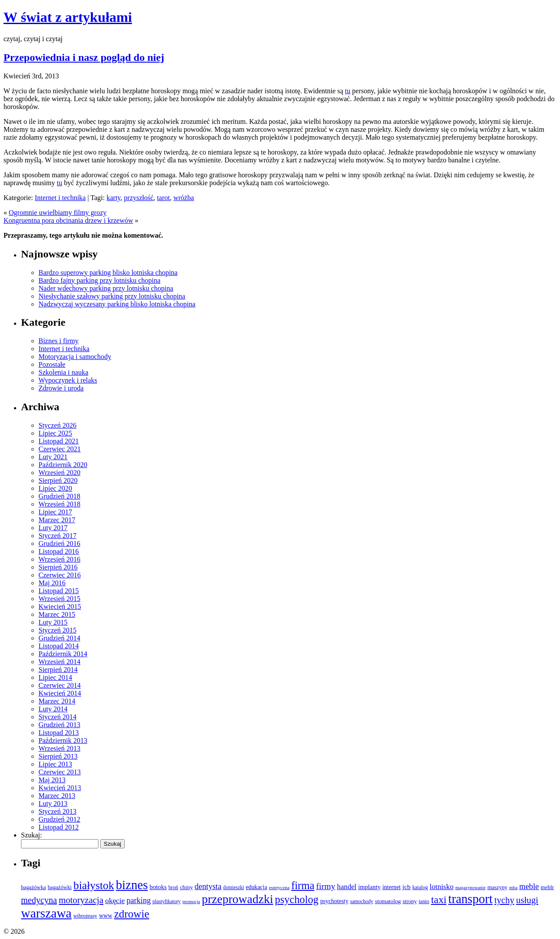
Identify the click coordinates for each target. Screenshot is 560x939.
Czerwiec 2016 (59, 575)
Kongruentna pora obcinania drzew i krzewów (68, 220)
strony (410, 901)
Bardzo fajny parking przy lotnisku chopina (100, 280)
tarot (163, 198)
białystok (94, 885)
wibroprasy (86, 916)
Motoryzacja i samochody (75, 357)
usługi (527, 900)
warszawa (46, 913)
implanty (369, 887)
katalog (420, 887)
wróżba (184, 198)
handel (346, 887)
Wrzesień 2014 (59, 662)
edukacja (257, 887)
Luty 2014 (53, 709)
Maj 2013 (52, 780)
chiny (186, 887)
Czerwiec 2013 (59, 772)
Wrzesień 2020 (59, 473)
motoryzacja (81, 900)
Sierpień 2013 (58, 756)
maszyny (497, 887)
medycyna (39, 900)
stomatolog (388, 901)
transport (471, 899)
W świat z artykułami (68, 17)
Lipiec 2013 (55, 764)
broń (173, 887)
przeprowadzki (237, 899)
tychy (504, 900)
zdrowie (132, 914)
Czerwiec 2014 (59, 685)
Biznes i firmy (59, 341)
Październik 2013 (63, 740)
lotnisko (442, 887)
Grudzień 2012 (59, 819)
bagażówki (60, 887)
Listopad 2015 (59, 591)
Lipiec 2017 (55, 512)
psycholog (297, 899)
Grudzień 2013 (59, 725)
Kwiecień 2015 (60, 607)
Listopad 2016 (59, 551)
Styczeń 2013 (58, 811)
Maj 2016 (52, 583)
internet (392, 887)
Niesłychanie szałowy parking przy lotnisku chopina (112, 296)
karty (113, 198)
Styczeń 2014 (58, 717)
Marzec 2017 (57, 520)
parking (138, 900)
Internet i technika (60, 198)
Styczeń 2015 (58, 630)
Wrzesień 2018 (59, 504)
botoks (158, 887)
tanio (424, 901)
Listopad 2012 (59, 827)
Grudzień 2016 (59, 543)
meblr (547, 887)
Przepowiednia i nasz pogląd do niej (84, 57)
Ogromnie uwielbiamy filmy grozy (58, 213)
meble (529, 886)
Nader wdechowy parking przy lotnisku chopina (106, 288)
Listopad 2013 (59, 733)
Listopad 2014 (59, 646)
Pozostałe (52, 364)
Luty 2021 (53, 457)
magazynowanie (471, 888)
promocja (191, 902)
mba (513, 887)
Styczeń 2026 (58, 425)
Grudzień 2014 (59, 638)
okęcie (115, 901)
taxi (439, 900)
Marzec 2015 (57, 614)
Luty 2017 (53, 528)
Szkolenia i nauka (63, 372)
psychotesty (334, 901)
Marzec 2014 (57, 701)
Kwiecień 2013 (60, 788)
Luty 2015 (53, 622)
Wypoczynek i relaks (68, 380)
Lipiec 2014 (55, 677)
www (106, 915)
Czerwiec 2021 (59, 449)
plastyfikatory (167, 902)
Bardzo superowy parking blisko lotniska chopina (108, 273)
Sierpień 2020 (58, 480)
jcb (407, 887)
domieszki (234, 888)
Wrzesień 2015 (59, 599)
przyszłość (139, 198)
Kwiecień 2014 (60, 693)
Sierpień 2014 (58, 670)
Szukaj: (31, 835)
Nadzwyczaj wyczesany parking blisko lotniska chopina (117, 304)
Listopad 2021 (59, 441)
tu (347, 91)
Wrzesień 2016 (59, 559)
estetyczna (279, 887)
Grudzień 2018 (59, 496)
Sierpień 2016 (58, 567)
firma (303, 885)
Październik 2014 (63, 654)
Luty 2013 (53, 804)
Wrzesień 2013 (59, 748)
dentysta (208, 886)
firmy (326, 886)
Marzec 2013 (57, 796)
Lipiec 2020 (55, 488)
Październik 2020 (63, 465)
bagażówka (33, 887)
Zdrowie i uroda (61, 388)
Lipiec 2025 (55, 433)
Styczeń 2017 (58, 536)
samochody (362, 902)
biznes (132, 885)
